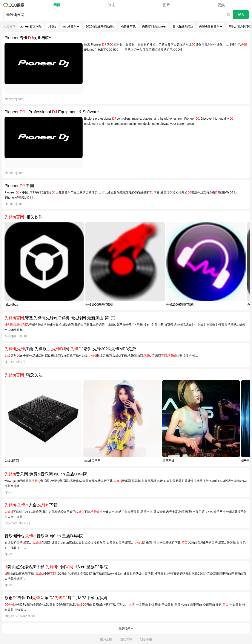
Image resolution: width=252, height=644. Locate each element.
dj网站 (52, 26)
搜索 (241, 14)
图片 (166, 5)
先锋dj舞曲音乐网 (211, 26)
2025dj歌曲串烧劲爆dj (101, 26)
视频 (221, 5)
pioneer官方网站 (31, 26)
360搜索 (15, 5)
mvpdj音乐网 (71, 26)
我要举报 (146, 639)
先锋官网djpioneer (154, 26)
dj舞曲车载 (128, 26)
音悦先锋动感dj (183, 26)
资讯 (112, 5)
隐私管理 (126, 639)
